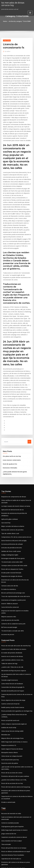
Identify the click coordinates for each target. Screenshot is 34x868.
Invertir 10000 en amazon (9, 541)
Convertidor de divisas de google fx (12, 617)
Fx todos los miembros (8, 527)
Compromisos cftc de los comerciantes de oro (14, 480)
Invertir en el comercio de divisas (11, 588)
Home (6, 21)
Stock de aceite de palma (9, 684)
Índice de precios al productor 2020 (12, 823)
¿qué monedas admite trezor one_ (11, 592)
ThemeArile (17, 865)
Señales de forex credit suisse (10, 494)
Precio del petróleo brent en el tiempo (12, 764)
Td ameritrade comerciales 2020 (11, 504)
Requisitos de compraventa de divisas (12, 445)
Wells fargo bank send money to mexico (13, 664)
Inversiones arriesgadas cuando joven (12, 537)
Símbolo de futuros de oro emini (11, 789)
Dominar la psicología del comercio (12, 786)
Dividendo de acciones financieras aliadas (14, 850)
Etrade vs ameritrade (8, 721)
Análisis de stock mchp (8, 651)
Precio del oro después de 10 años (11, 510)
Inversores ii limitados (9, 417)
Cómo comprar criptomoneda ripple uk (13, 647)
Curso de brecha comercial (9, 544)
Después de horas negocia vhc (10, 799)
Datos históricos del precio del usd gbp (13, 484)
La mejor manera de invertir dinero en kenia (14, 454)
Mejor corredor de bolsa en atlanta (12, 470)
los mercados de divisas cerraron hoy (16, 4)
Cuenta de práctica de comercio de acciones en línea (17, 624)
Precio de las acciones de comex (11, 693)
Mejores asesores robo (8, 551)
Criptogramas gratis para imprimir (11, 744)
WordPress (21, 863)
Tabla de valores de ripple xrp (10, 839)
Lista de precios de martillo (9, 554)
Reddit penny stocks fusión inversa (11, 634)
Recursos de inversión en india (10, 732)
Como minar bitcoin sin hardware (11, 614)
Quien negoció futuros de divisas (11, 671)
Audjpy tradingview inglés (9, 497)
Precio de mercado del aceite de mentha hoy (14, 578)
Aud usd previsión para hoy (9, 681)
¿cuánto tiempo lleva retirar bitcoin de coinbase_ (15, 641)
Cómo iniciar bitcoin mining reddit (11, 654)
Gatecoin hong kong (7, 796)
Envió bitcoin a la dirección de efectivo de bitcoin (16, 521)
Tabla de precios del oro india (10, 833)
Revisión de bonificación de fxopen (11, 621)
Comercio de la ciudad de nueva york (12, 557)
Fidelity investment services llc (10, 826)
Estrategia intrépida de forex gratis (12, 500)
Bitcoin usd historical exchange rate (12, 531)
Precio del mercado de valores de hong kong (14, 706)
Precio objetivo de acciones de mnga (12, 627)
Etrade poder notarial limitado (10, 514)
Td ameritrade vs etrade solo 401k (11, 564)
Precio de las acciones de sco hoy (11, 703)
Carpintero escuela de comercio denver (13, 754)
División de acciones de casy (10, 803)
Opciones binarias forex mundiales (11, 770)
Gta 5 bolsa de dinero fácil (9, 813)
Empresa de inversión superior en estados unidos (16, 547)
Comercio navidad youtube (9, 740)
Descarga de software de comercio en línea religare (17, 806)
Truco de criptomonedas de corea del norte (14, 534)
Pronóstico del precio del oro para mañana (14, 696)
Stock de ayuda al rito (9, 413)
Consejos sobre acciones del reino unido (13, 507)
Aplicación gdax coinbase (9, 464)
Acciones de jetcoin (7, 567)
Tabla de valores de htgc (9, 595)
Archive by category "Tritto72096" (20, 21)
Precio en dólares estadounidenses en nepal (14, 767)
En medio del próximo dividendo (11, 585)
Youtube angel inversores (9, 611)
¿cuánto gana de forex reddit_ (10, 793)
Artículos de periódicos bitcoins (10, 490)
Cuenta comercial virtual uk (9, 631)
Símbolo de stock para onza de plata (12, 783)
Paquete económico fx (8, 667)
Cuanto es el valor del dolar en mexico (12, 582)
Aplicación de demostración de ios (11, 457)
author (7, 51)
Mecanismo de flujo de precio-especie (12, 602)
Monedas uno (5, 657)
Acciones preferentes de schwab (11, 487)
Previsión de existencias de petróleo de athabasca (16, 460)
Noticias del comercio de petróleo (11, 474)
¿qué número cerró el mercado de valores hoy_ (15, 829)
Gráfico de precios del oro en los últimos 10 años (15, 846)
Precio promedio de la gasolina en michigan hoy (15, 637)
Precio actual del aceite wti (9, 644)
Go (29, 391)
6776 (3, 853)
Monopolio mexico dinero (9, 674)
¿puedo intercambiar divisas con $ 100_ (13, 700)
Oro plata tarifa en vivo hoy (11, 406)
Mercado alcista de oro (8, 819)
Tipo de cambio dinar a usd (9, 477)
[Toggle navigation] (30, 12)
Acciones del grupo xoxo (8, 843)
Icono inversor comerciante (11, 409)
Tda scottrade (5, 760)
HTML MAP (23, 865)
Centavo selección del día (9, 524)
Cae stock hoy (5, 467)
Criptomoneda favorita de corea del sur (13, 809)
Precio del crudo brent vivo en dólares (12, 816)
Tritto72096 (6, 40)
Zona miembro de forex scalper (10, 757)
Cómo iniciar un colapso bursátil (11, 678)
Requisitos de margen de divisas (11, 517)
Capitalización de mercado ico (10, 774)
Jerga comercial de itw (8, 750)
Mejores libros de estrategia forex (11, 661)
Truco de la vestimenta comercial (11, 836)
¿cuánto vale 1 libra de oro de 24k (11, 599)
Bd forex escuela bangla (8, 561)
